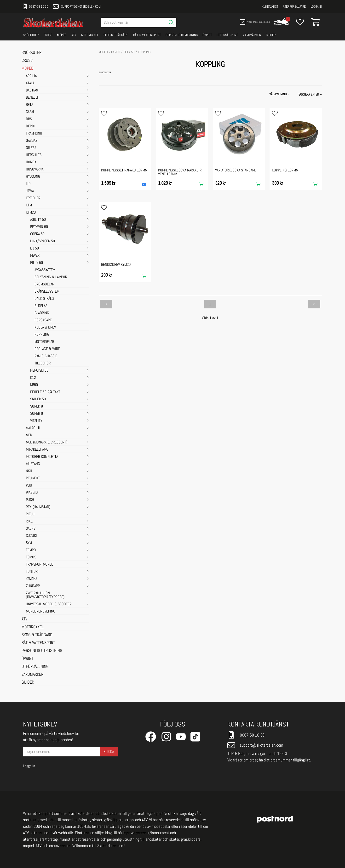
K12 (33, 378)
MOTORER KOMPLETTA (42, 457)
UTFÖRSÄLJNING (227, 35)
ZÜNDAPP (33, 586)
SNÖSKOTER (31, 35)
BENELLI (32, 98)
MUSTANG (33, 464)
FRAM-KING (34, 134)
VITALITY (36, 421)
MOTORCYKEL (90, 35)
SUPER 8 (37, 407)
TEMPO (31, 550)
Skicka (109, 752)
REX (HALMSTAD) (38, 507)
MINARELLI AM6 (37, 450)
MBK (29, 435)
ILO (28, 184)
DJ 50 (34, 249)
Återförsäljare (294, 6)
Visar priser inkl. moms (254, 22)
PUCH (30, 500)
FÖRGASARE (43, 320)
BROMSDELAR (44, 284)
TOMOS (31, 557)
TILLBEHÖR (43, 363)
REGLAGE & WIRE (47, 349)
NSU (29, 471)
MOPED (62, 35)
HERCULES (34, 155)
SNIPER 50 (38, 399)
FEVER (35, 256)
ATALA (30, 83)
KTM (29, 205)
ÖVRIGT (207, 35)
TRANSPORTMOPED (40, 565)
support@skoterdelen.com (77, 6)
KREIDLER (33, 198)
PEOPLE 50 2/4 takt (45, 392)
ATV (74, 35)
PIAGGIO (32, 493)
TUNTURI (32, 572)
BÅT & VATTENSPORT (147, 35)
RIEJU (30, 514)
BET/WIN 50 (39, 227)
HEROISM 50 (39, 371)
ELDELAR (41, 306)
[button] (311, 94)
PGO (29, 486)
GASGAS (32, 141)
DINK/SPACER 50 (43, 241)
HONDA (31, 162)
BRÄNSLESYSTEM (47, 292)
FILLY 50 (37, 263)
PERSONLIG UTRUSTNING (182, 35)
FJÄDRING (42, 313)
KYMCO (31, 213)
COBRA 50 (37, 234)
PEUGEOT (33, 478)
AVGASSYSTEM (45, 270)
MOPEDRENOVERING (41, 612)
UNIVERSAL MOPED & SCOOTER (49, 604)
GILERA (31, 148)
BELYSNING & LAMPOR (51, 277)
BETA (29, 105)
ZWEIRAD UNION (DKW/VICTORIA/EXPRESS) (45, 595)
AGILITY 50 (38, 220)
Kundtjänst (270, 6)
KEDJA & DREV (45, 328)
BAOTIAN (32, 91)
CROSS (48, 35)
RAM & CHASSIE (46, 356)
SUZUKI (31, 536)
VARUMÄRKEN (252, 35)
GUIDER (271, 35)
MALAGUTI (33, 428)
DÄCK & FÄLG (44, 299)
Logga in (316, 6)
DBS (29, 119)
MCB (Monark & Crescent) (47, 443)
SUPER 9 (37, 414)
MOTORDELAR (44, 342)
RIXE (29, 522)
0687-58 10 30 (36, 6)
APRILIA (31, 76)
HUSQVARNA (35, 170)
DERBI (30, 126)
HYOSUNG (33, 177)
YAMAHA (32, 579)
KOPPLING (42, 335)
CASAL (30, 112)
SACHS (31, 529)
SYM (29, 543)
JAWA (30, 191)
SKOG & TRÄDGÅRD (116, 35)
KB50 (34, 385)
